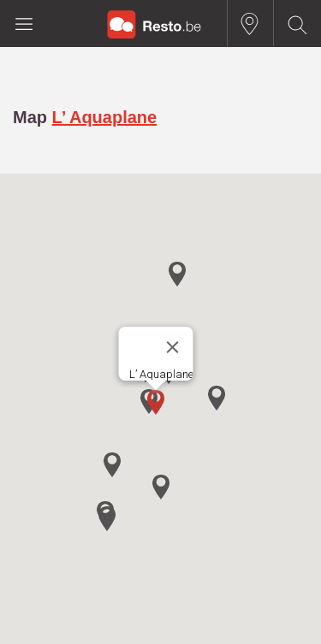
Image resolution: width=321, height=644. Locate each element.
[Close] (172, 347)
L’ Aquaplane (105, 117)
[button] (156, 402)
